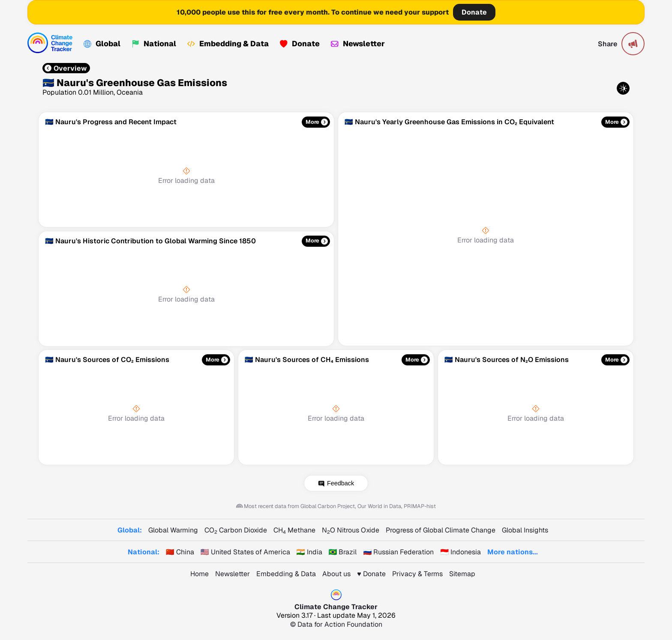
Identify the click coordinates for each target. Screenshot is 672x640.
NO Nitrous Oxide (351, 530)
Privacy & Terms (417, 574)
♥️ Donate (371, 574)
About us (336, 574)
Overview (66, 68)
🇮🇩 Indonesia (460, 552)
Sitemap (462, 574)
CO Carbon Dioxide (236, 530)
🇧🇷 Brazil (343, 552)
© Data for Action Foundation (336, 624)
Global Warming (173, 530)
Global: (130, 530)
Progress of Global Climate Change (441, 530)
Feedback (340, 483)
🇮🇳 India (309, 552)
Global (102, 43)
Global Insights (525, 530)
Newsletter (358, 43)
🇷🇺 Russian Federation (398, 552)
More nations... (513, 552)
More (312, 122)
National (154, 43)
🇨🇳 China (180, 552)
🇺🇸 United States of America (245, 552)
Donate (474, 12)
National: (144, 552)
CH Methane (294, 530)
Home (199, 574)
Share (607, 44)
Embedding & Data (228, 43)
